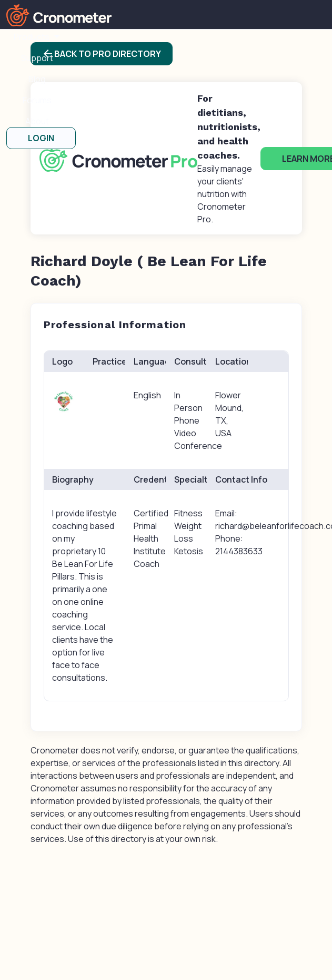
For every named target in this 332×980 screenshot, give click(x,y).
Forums (37, 100)
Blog (37, 79)
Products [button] (32, 37)
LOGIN (41, 138)
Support (37, 58)
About (37, 121)
